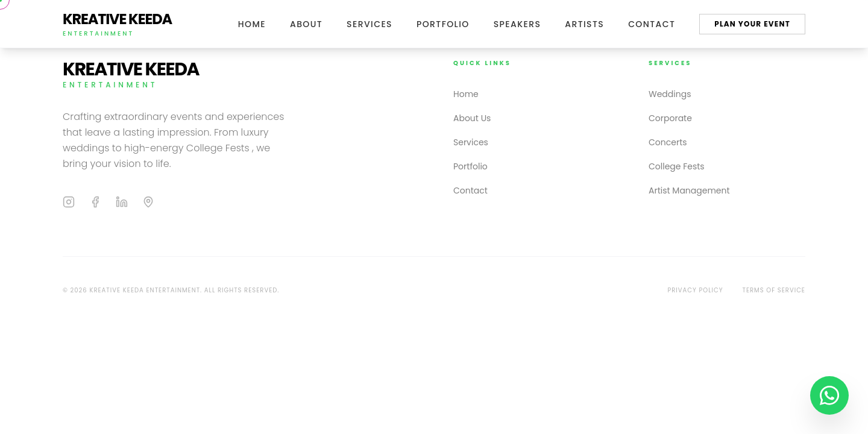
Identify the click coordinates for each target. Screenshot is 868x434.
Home (252, 24)
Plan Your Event (752, 24)
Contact (652, 24)
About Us (472, 118)
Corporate (670, 118)
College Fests (677, 166)
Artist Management (689, 190)
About (306, 24)
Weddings (670, 94)
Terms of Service (774, 290)
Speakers (517, 24)
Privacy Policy (695, 290)
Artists (584, 24)
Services (370, 24)
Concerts (668, 142)
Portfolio (443, 24)
